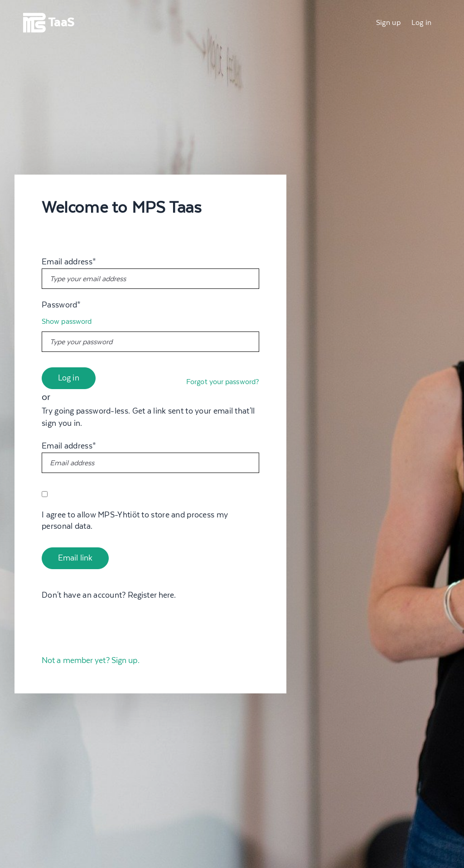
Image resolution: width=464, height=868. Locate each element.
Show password (67, 322)
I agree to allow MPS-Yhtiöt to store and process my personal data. (135, 521)
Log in (422, 23)
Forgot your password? (223, 382)
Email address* (69, 262)
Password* (61, 305)
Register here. (152, 595)
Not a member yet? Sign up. (91, 661)
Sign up (388, 23)
